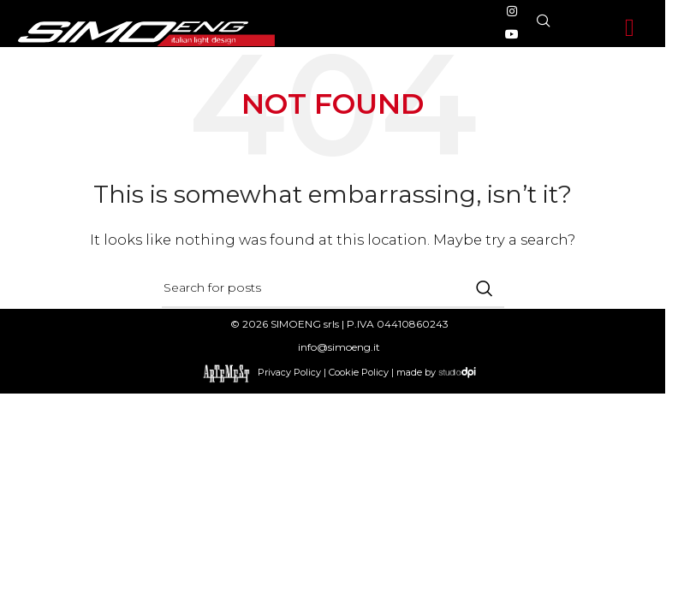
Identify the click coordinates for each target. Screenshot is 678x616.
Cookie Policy (359, 371)
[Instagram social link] (512, 12)
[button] (630, 28)
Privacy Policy (289, 371)
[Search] (333, 288)
